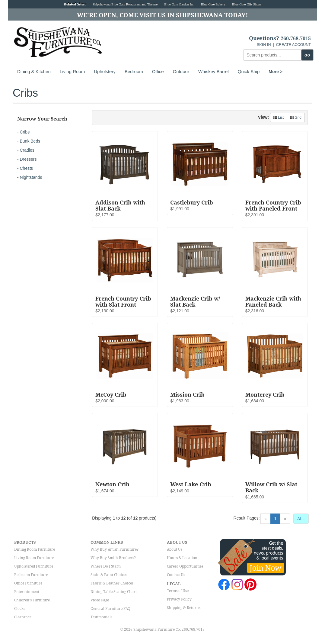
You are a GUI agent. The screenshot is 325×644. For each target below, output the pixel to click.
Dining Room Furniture (35, 549)
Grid (296, 118)
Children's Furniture (32, 600)
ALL (301, 519)
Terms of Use (178, 591)
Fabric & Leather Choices (112, 583)
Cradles (27, 150)
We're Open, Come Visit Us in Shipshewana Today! (162, 15)
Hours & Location (182, 558)
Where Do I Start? (106, 566)
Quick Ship (249, 71)
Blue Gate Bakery (213, 4)
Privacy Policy (179, 599)
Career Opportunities (185, 566)
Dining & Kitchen (34, 71)
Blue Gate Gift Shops (247, 4)
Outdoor (181, 71)
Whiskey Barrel (213, 71)
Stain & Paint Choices (109, 575)
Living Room (72, 71)
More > (276, 72)
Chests (26, 168)
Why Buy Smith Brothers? (113, 558)
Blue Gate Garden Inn (179, 4)
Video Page (100, 600)
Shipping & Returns (184, 608)
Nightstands (31, 177)
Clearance (23, 617)
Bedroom (134, 71)
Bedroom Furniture (31, 575)
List (279, 118)
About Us (175, 549)
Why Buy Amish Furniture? (115, 549)
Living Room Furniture (34, 558)
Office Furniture (28, 583)
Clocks (20, 609)
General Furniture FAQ (110, 609)
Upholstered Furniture (34, 566)
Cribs (25, 132)
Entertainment (27, 592)
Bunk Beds (30, 141)
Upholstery (105, 71)
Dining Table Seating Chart (114, 592)
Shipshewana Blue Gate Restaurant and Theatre (125, 4)
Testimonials (101, 617)
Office (158, 71)
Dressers (28, 159)
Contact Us (176, 575)
